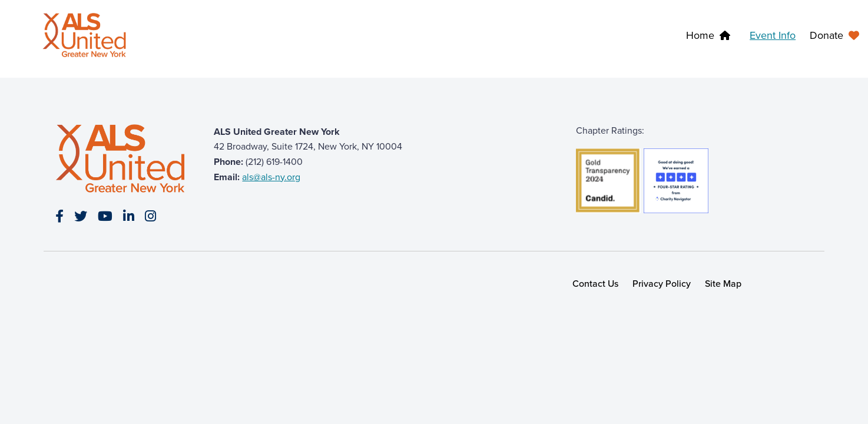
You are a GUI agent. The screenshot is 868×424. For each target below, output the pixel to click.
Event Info (773, 35)
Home (700, 35)
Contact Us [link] (596, 284)
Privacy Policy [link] (662, 284)
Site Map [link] (723, 284)
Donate (826, 35)
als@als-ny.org (271, 177)
